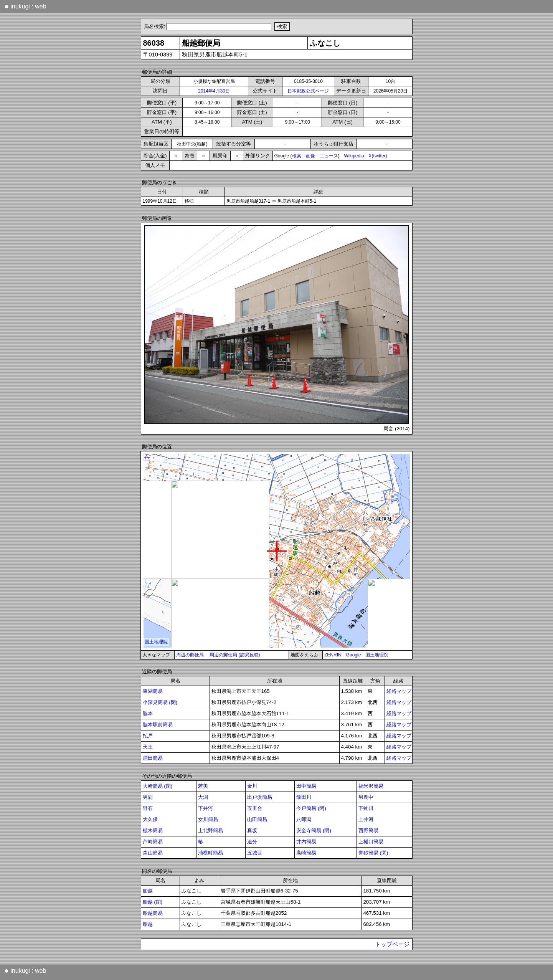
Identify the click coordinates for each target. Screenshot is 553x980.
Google (354, 655)
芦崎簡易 (153, 842)
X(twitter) (378, 156)
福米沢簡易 (371, 786)
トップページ (392, 944)
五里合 (255, 808)
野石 (148, 808)
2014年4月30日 (214, 91)
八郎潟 (304, 819)
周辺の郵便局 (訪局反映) (235, 655)
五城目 (255, 853)
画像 (310, 156)
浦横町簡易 (210, 853)
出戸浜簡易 (260, 797)
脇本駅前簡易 (158, 725)
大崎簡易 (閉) (158, 786)
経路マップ (399, 691)
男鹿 (148, 797)
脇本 (148, 713)
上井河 (366, 819)
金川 (252, 786)
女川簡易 (208, 819)
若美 (203, 786)
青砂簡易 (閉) (373, 853)
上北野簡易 (210, 830)
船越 (148, 891)
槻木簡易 (153, 830)
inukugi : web (25, 6)
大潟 (203, 797)
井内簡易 (306, 842)
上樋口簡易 (371, 842)
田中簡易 (306, 786)
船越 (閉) (153, 902)
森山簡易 (153, 853)
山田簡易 (257, 819)
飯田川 (304, 797)
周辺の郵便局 (190, 655)
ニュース (329, 156)
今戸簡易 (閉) (311, 808)
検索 (297, 156)
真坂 (252, 830)
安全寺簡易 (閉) (314, 830)
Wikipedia (354, 156)
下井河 (206, 808)
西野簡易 (368, 830)
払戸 (148, 736)
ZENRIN (333, 655)
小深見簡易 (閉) (160, 702)
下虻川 (366, 808)
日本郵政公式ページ (308, 91)
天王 (148, 747)
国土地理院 (377, 655)
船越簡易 (153, 913)
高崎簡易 (306, 853)
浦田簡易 (153, 758)
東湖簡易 (153, 691)
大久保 (150, 819)
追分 (252, 842)
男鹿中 (366, 797)
